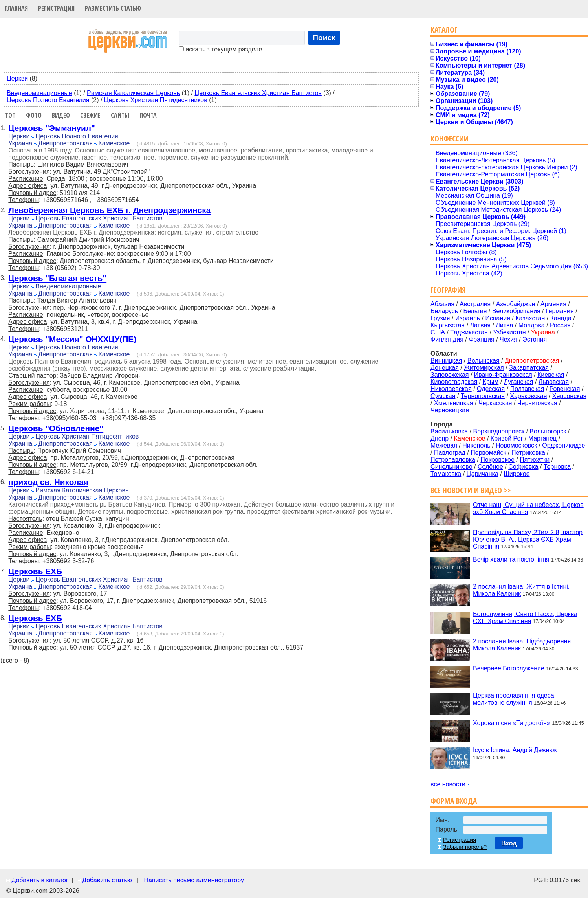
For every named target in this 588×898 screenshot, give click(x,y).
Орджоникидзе (563, 445)
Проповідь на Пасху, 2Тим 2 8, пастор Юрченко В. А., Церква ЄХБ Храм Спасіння (528, 539)
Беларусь (444, 311)
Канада (561, 318)
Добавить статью (107, 880)
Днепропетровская (65, 143)
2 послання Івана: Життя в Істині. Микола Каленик (521, 590)
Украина (20, 143)
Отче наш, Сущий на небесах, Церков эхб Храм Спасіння (528, 508)
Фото (34, 115)
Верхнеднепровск (499, 431)
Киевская (551, 375)
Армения (553, 304)
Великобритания (516, 311)
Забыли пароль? (465, 847)
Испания (498, 318)
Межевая (444, 445)
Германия (560, 311)
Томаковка (446, 474)
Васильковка (449, 431)
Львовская (554, 382)
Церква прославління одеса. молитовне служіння (514, 699)
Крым (491, 382)
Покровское (497, 460)
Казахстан (530, 318)
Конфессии (450, 139)
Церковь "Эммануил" (52, 128)
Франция (482, 339)
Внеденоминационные (39, 93)
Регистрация (56, 8)
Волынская (484, 361)
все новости (448, 784)
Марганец (543, 438)
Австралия (475, 304)
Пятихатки (535, 460)
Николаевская (451, 389)
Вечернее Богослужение (509, 668)
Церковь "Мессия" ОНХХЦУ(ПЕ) (72, 339)
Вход (509, 843)
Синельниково (451, 467)
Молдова (532, 325)
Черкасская (495, 403)
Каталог (444, 30)
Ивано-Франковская (503, 375)
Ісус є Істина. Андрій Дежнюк (515, 750)
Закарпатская (529, 368)
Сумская (443, 396)
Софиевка (523, 467)
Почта (148, 115)
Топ (10, 115)
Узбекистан (509, 332)
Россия (560, 325)
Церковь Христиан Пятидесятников (156, 100)
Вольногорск (548, 431)
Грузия (440, 318)
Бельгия (475, 311)
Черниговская (537, 403)
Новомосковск (516, 445)
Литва (504, 325)
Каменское (114, 143)
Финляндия (447, 339)
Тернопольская (483, 396)
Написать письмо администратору (194, 880)
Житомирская (484, 368)
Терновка (557, 467)
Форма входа (454, 801)
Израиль (468, 318)
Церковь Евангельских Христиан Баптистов (258, 93)
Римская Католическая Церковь (133, 93)
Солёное (490, 467)
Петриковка (528, 453)
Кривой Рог (507, 438)
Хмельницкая (454, 403)
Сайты (120, 115)
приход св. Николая (48, 482)
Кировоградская (454, 382)
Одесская (491, 389)
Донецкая (445, 368)
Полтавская (527, 389)
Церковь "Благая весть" (57, 278)
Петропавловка (453, 460)
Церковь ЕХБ (35, 571)
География (448, 290)
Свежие (90, 115)
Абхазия (442, 304)
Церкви (17, 78)
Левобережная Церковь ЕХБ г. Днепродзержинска (109, 210)
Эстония (535, 339)
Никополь (476, 445)
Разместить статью (113, 8)
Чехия (508, 339)
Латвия (480, 325)
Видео (61, 115)
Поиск (324, 38)
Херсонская (569, 396)
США (438, 332)
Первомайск (488, 453)
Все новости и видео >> (471, 490)
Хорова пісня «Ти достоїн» (512, 723)
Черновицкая (450, 410)
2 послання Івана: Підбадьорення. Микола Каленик (523, 645)
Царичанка (483, 474)
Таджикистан (469, 332)
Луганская (519, 382)
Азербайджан (516, 304)
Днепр (440, 438)
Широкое (517, 474)
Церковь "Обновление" (56, 428)
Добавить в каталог (40, 880)
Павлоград (450, 453)
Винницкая (446, 361)
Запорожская (450, 375)
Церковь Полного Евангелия (48, 100)
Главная (16, 8)
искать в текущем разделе (220, 49)
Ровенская (565, 389)
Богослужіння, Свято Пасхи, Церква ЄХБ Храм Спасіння (525, 617)
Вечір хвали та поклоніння (511, 559)
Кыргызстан (448, 325)
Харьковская (528, 396)
